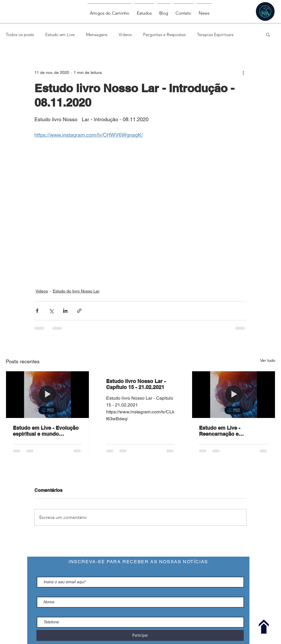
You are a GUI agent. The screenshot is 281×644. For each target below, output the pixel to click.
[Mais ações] (243, 72)
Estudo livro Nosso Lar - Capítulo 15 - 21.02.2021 (136, 384)
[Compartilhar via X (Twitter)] (51, 311)
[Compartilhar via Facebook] (37, 311)
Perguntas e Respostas (164, 35)
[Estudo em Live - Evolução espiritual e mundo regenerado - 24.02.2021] (47, 394)
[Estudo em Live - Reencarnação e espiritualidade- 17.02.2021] (234, 394)
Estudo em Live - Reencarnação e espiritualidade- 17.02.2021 (232, 431)
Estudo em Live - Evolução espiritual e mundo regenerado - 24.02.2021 (46, 431)
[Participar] (140, 635)
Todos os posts (20, 35)
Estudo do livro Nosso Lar (76, 291)
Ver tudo (268, 360)
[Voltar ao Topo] (264, 627)
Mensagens (97, 35)
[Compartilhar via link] (79, 311)
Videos (125, 35)
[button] (268, 34)
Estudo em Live (60, 35)
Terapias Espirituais (215, 35)
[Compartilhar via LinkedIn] (65, 311)
